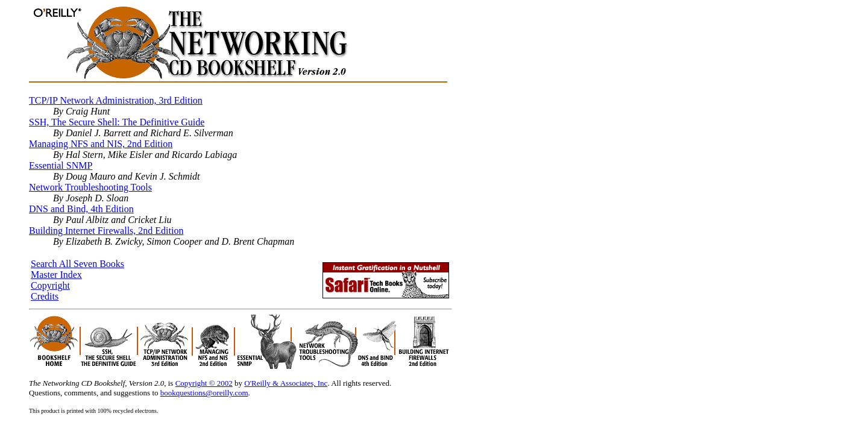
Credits (45, 296)
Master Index (56, 275)
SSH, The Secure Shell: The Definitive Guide (117, 122)
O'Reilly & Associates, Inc (286, 383)
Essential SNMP (61, 165)
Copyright (50, 285)
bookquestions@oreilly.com (204, 393)
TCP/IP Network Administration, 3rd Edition (116, 100)
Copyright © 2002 (204, 383)
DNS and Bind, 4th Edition (81, 209)
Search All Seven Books (77, 264)
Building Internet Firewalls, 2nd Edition (106, 231)
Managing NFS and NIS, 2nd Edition (101, 144)
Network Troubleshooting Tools (90, 187)
